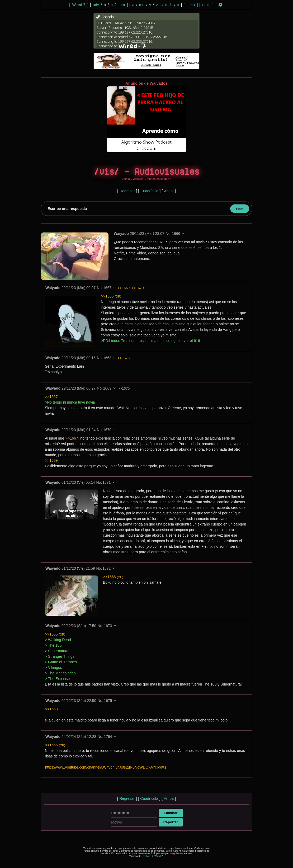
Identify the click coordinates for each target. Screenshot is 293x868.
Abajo (169, 191)
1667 (107, 288)
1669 (107, 388)
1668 (107, 358)
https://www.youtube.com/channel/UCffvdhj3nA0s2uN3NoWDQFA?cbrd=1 (106, 767)
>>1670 (138, 288)
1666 (176, 234)
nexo (206, 5)
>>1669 (124, 288)
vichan (147, 856)
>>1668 (51, 709)
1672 (107, 568)
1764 (108, 737)
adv (96, 5)
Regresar (127, 191)
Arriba (169, 798)
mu (142, 5)
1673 (108, 626)
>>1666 (111, 296)
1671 (107, 482)
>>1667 (51, 397)
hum (121, 5)
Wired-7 (79, 5)
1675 (108, 701)
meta (191, 5)
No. (169, 234)
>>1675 (124, 358)
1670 (107, 430)
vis (158, 5)
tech (169, 5)
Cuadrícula (149, 191)
